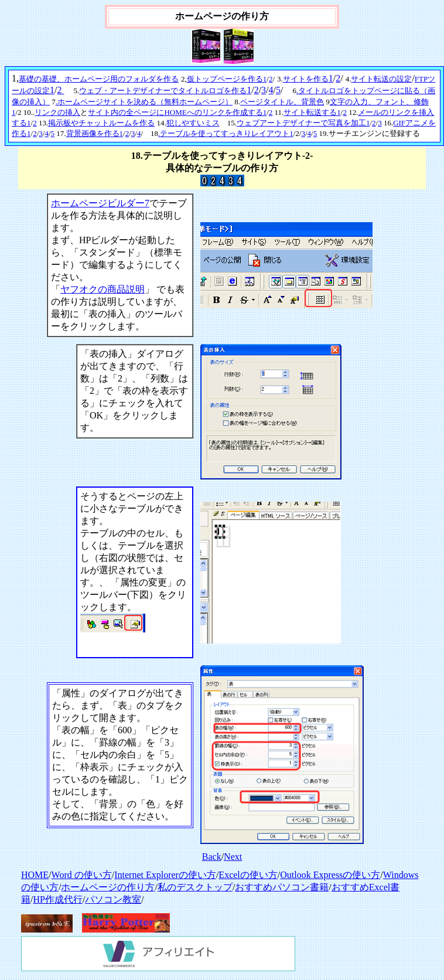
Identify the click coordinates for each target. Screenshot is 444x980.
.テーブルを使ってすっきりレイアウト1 (226, 133)
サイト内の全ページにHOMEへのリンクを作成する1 (177, 112)
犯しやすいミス (193, 123)
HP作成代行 (57, 899)
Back (212, 857)
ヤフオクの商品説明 (103, 289)
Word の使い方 (82, 875)
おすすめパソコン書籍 (282, 887)
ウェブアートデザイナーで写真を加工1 (303, 123)
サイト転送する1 (312, 112)
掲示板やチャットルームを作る (101, 123)
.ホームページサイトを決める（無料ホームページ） (144, 102)
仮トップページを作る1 (227, 79)
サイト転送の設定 (381, 79)
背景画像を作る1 (95, 133)
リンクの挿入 (57, 112)
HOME (35, 875)
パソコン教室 (113, 899)
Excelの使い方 (248, 875)
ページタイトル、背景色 (282, 102)
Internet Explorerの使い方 (165, 875)
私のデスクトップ (195, 887)
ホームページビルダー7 (100, 203)
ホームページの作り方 (108, 887)
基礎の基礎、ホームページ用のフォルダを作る (99, 79)
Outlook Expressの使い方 (330, 875)
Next (233, 857)
